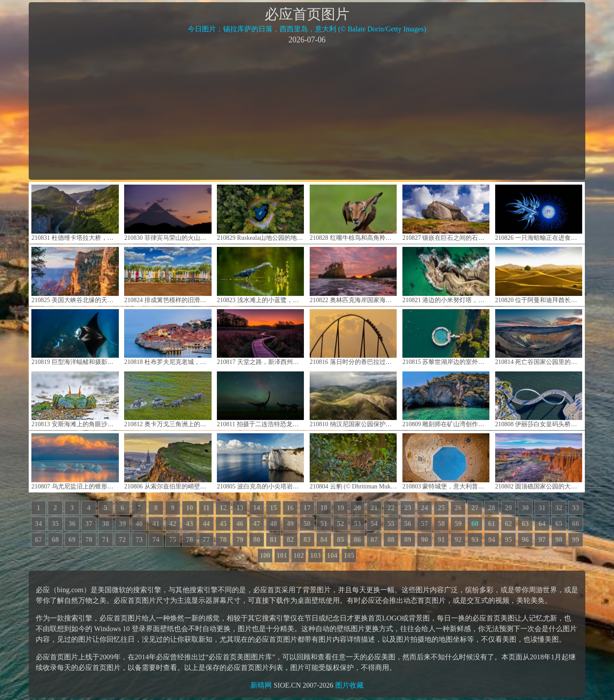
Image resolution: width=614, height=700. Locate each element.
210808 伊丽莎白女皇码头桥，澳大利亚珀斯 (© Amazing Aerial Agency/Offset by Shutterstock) (539, 399)
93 (475, 539)
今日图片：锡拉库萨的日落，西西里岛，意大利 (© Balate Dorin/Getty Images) (307, 29)
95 (508, 539)
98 (559, 539)
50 (307, 524)
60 (475, 524)
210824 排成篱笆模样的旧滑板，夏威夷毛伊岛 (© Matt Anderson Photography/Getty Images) (168, 275)
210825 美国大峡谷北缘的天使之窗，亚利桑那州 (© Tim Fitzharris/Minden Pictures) (75, 275)
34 (38, 524)
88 (391, 539)
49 (290, 524)
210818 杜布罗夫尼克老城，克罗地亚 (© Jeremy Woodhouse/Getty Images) (168, 337)
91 (441, 539)
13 (240, 508)
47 (257, 524)
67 (38, 539)
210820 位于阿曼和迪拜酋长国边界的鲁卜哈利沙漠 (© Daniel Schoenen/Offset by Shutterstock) (539, 275)
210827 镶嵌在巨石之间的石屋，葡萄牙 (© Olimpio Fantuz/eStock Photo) (446, 213)
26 (458, 508)
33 (576, 508)
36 (72, 524)
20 (357, 508)
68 (55, 539)
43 (190, 524)
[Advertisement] (307, 111)
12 (223, 508)
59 (458, 524)
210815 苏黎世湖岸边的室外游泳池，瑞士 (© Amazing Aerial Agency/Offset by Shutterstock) (446, 337)
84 (324, 539)
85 (341, 539)
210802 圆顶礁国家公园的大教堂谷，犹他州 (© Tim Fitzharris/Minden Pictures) (539, 461)
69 (72, 539)
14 (257, 508)
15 (273, 508)
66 (576, 524)
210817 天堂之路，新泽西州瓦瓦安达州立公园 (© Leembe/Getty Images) (260, 337)
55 (391, 524)
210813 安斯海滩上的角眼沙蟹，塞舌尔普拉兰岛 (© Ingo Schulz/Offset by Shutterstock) (75, 399)
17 (307, 508)
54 (374, 524)
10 (190, 508)
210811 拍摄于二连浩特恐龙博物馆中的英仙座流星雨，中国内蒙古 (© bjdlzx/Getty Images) (260, 399)
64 (542, 524)
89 (408, 539)
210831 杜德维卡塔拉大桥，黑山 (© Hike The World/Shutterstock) (75, 213)
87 (374, 539)
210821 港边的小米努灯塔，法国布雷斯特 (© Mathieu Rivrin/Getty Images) (446, 275)
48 (273, 524)
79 (240, 539)
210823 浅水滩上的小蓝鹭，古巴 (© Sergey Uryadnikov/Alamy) (260, 275)
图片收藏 (349, 685)
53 (357, 524)
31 (542, 508)
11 (206, 508)
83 (307, 539)
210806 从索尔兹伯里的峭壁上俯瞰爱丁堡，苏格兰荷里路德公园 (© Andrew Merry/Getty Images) (168, 461)
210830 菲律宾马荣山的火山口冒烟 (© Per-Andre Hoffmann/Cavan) (168, 213)
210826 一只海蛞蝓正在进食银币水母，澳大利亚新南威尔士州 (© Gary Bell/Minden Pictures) (539, 213)
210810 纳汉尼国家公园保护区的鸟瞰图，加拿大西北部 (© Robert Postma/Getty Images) (353, 399)
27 (475, 508)
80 (257, 539)
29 (508, 508)
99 (576, 539)
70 (89, 539)
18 (324, 508)
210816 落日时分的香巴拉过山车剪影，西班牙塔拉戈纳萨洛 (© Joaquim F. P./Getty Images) (353, 337)
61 (492, 524)
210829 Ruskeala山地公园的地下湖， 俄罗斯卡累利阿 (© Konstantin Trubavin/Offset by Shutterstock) (260, 213)
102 (299, 555)
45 (223, 524)
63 (525, 524)
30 (525, 508)
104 (332, 555)
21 (374, 508)
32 (559, 508)
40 (139, 524)
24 (424, 508)
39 (122, 524)
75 (173, 539)
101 (282, 555)
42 (173, 524)
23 (408, 508)
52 (341, 524)
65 (559, 524)
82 (290, 539)
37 (89, 524)
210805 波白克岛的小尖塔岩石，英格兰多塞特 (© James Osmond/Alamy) (260, 461)
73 (139, 539)
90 (424, 539)
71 (106, 539)
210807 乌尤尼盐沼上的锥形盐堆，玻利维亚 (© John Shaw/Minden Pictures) (75, 461)
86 (357, 539)
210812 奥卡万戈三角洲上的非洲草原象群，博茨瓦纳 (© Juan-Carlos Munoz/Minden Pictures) (168, 399)
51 (324, 524)
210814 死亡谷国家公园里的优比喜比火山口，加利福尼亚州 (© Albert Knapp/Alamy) (539, 337)
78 (223, 539)
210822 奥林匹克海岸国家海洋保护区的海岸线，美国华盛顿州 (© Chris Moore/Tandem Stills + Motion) (353, 275)
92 (458, 539)
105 (349, 555)
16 (290, 508)
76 (190, 539)
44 (206, 524)
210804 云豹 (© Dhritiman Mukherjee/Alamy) (353, 461)
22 (391, 508)
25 (441, 508)
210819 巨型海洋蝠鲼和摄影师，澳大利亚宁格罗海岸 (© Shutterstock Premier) (75, 337)
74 (156, 539)
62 (508, 524)
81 (273, 539)
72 (122, 539)
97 (542, 539)
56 (408, 524)
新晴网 (261, 685)
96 (525, 539)
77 (206, 539)
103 (315, 555)
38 (106, 524)
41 (156, 524)
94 (492, 539)
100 (265, 555)
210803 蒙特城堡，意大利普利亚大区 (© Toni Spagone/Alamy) (446, 461)
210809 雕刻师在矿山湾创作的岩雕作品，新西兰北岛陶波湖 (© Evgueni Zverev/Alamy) (446, 399)
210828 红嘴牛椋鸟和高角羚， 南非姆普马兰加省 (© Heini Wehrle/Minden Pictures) (353, 213)
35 (55, 524)
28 (492, 508)
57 (424, 524)
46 (240, 524)
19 (341, 508)
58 (441, 524)
